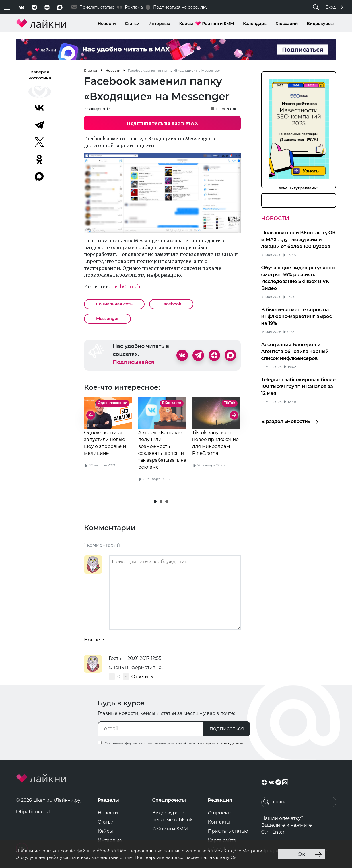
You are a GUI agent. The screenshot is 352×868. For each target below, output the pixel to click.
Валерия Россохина (40, 75)
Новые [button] (93, 640)
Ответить (142, 677)
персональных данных (223, 743)
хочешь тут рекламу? (299, 188)
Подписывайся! (134, 362)
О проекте (220, 813)
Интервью (159, 24)
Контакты (219, 822)
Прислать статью (228, 831)
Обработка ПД (33, 812)
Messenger (107, 319)
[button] (155, 502)
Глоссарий (287, 24)
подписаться (227, 729)
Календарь (255, 24)
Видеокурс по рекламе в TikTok (173, 816)
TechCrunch (125, 286)
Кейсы (186, 24)
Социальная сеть (114, 304)
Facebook (171, 304)
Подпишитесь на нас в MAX (162, 123)
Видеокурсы (320, 24)
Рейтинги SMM (218, 24)
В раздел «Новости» (290, 422)
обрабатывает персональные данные (139, 851)
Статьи (132, 24)
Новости (107, 24)
